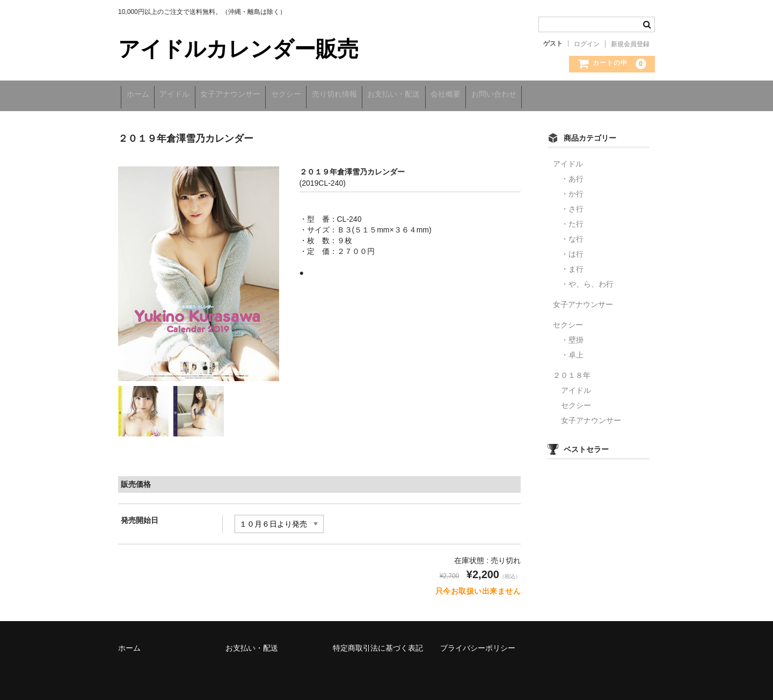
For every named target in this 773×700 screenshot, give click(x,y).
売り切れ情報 (383, 95)
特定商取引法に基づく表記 (378, 643)
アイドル (189, 95)
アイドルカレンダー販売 (238, 49)
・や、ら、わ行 (587, 279)
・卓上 (572, 350)
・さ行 (572, 204)
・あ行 (572, 174)
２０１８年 (572, 370)
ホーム (141, 95)
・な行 (572, 234)
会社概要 (517, 95)
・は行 (572, 249)
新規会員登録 (630, 44)
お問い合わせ (577, 95)
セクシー (323, 95)
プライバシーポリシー (478, 643)
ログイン (587, 44)
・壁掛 (572, 335)
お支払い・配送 (454, 95)
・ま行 (572, 264)
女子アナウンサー (256, 95)
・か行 (572, 189)
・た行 (572, 219)
